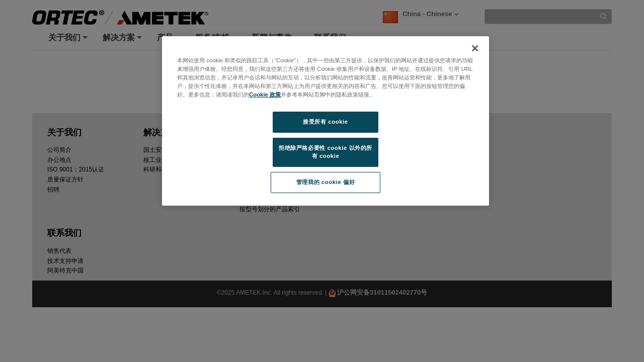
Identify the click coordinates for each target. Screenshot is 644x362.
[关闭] (475, 48)
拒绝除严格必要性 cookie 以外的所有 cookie (326, 152)
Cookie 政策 (265, 95)
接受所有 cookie (325, 122)
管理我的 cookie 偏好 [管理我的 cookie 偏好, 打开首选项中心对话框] (326, 182)
